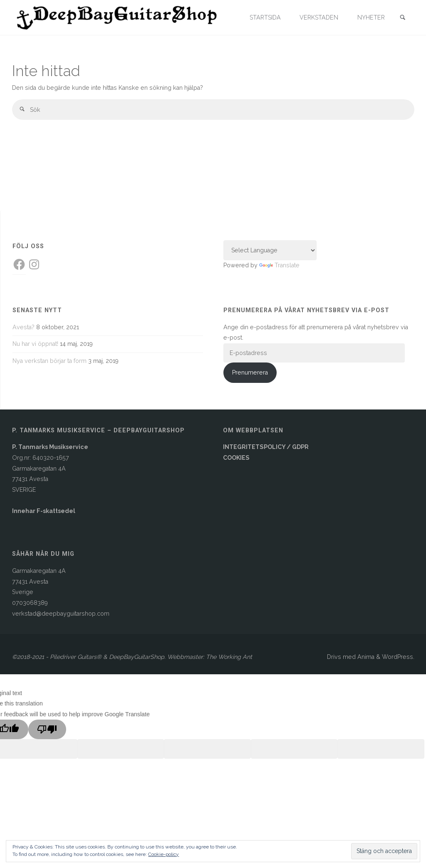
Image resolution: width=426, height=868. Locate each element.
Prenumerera (250, 372)
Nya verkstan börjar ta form (50, 361)
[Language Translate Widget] (270, 250)
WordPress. (398, 657)
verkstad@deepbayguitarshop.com (61, 614)
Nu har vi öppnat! (35, 344)
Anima (365, 657)
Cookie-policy (163, 854)
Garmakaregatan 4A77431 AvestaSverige (39, 581)
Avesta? (24, 327)
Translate (279, 265)
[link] (403, 18)
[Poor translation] (47, 729)
